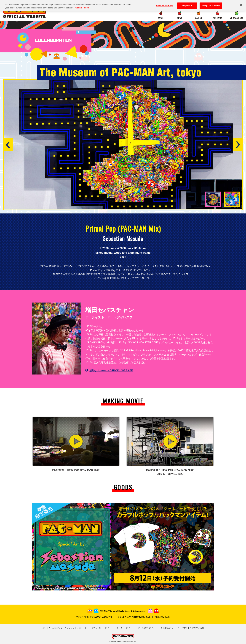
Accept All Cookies (211, 4)
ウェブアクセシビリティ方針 (191, 628)
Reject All (187, 4)
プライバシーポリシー (102, 628)
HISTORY (218, 18)
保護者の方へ (167, 628)
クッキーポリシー (125, 628)
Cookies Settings (165, 4)
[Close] (241, 3)
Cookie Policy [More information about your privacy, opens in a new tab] (82, 6)
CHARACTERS (237, 18)
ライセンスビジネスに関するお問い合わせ (134, 617)
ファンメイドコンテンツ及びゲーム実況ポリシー (95, 617)
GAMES (199, 18)
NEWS (180, 18)
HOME (161, 18)
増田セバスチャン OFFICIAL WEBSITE (111, 371)
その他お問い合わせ (162, 617)
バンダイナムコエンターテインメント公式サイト (64, 628)
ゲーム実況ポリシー (147, 628)
